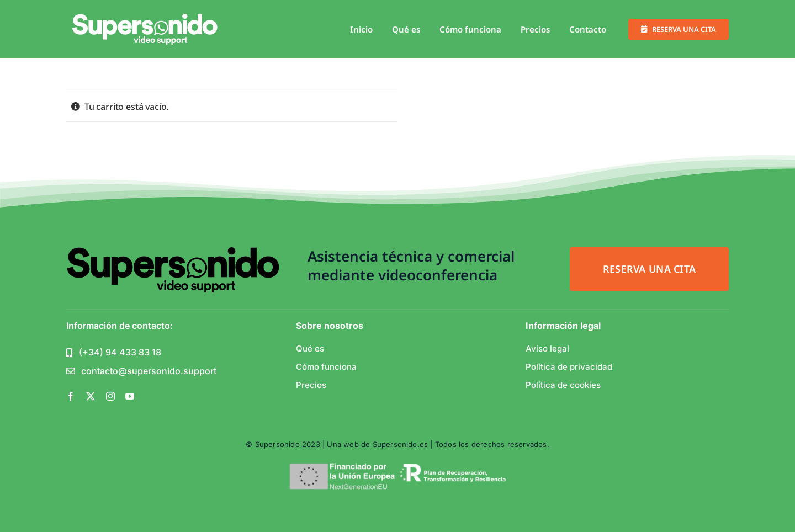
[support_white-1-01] (145, 18)
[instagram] (110, 396)
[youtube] (130, 396)
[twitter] (91, 396)
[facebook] (71, 396)
